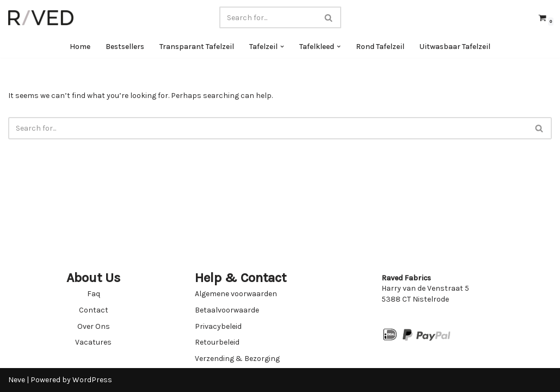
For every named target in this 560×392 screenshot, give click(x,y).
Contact (94, 310)
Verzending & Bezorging (237, 359)
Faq (94, 294)
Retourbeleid (217, 342)
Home (80, 47)
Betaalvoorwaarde (227, 310)
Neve (17, 380)
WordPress (92, 380)
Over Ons (94, 326)
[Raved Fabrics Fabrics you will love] (41, 18)
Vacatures (93, 342)
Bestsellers (125, 47)
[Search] (268, 17)
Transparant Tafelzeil (197, 47)
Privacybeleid (218, 326)
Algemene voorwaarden (236, 294)
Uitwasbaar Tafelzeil (455, 47)
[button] (282, 47)
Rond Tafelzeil (380, 47)
